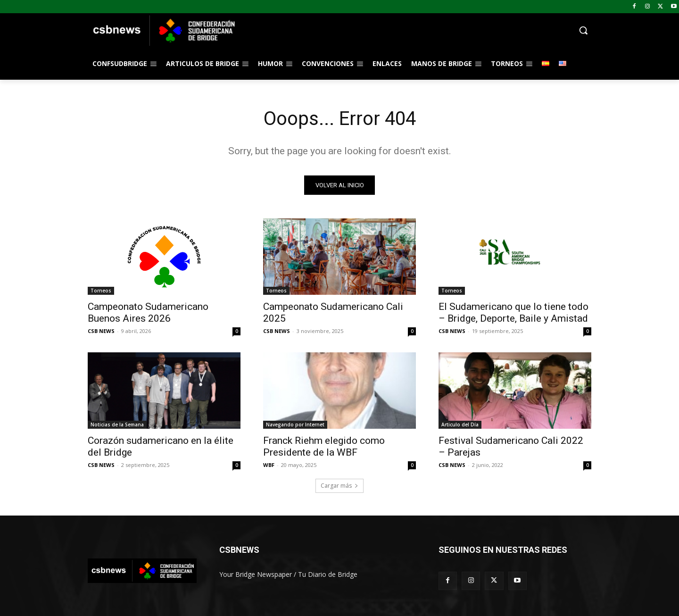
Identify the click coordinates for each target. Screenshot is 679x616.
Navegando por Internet (295, 425)
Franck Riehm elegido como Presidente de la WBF (324, 446)
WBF (269, 465)
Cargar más (339, 486)
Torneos (101, 291)
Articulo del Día (460, 425)
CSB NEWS (101, 331)
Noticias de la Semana (117, 425)
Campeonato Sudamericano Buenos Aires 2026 (148, 312)
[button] (415, 30)
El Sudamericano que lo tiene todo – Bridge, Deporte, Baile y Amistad (513, 312)
